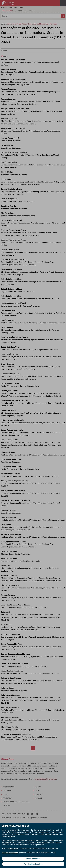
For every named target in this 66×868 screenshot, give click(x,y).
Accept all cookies (33, 859)
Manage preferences (10, 852)
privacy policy (13, 849)
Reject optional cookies (33, 864)
